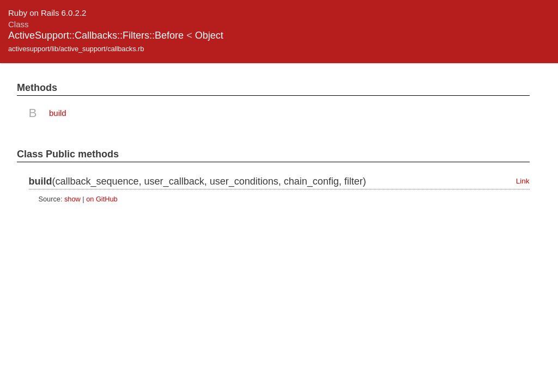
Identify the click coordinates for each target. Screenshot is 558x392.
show (72, 199)
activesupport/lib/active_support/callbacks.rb (76, 49)
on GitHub (102, 199)
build (58, 113)
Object (209, 35)
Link (523, 181)
